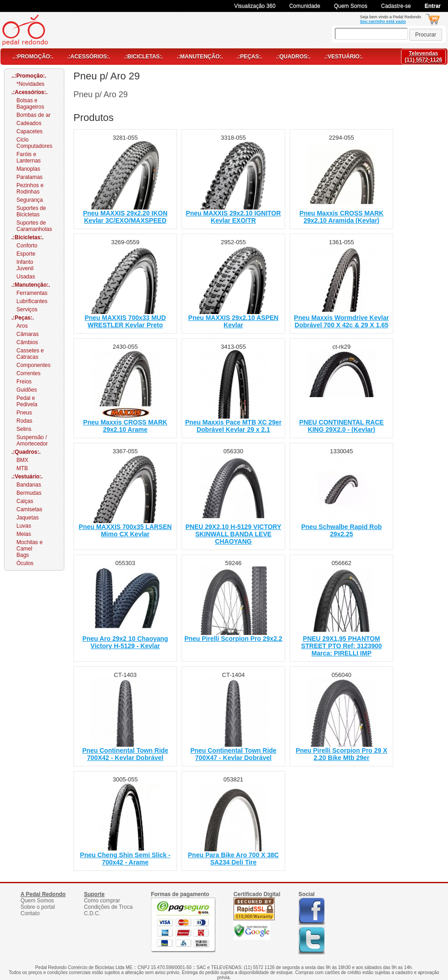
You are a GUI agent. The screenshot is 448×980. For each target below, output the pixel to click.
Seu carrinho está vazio (383, 21)
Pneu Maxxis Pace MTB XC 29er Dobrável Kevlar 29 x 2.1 (234, 426)
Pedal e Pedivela (27, 401)
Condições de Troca (108, 907)
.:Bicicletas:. (144, 57)
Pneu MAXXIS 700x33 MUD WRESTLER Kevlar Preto (125, 321)
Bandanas (29, 485)
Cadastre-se (396, 6)
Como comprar (102, 901)
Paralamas (29, 177)
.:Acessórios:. (89, 57)
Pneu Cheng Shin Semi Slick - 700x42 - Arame (125, 859)
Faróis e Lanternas (29, 157)
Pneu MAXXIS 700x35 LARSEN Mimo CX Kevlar (125, 530)
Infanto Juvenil (25, 265)
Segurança (30, 200)
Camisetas (29, 509)
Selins (24, 429)
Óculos (25, 563)
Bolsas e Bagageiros (30, 104)
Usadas (26, 277)
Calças (25, 501)
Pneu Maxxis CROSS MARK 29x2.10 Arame (125, 426)
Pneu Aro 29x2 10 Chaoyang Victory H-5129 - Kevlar (125, 642)
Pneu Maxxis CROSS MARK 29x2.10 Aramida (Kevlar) (341, 217)
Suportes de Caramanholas (34, 226)
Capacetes (29, 131)
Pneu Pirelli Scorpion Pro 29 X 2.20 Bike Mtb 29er (341, 754)
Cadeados (29, 123)
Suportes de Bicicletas (31, 211)
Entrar (433, 6)
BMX (22, 460)
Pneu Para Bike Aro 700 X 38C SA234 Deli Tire (233, 859)
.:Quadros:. (293, 57)
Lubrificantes (32, 301)
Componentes (34, 365)
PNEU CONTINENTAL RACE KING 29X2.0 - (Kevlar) (341, 426)
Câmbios (27, 342)
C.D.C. (92, 913)
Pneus (24, 413)
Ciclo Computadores (34, 143)
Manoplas (28, 169)
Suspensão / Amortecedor (32, 440)
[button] (426, 35)
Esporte (26, 254)
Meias (24, 534)
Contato (30, 913)
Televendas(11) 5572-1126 (423, 57)
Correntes (29, 373)
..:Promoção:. (33, 57)
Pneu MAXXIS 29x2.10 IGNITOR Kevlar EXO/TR (233, 217)
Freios (24, 382)
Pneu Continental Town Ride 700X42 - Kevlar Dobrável (125, 754)
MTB (22, 468)
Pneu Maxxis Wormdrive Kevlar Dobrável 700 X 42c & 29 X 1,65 (341, 321)
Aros (22, 326)
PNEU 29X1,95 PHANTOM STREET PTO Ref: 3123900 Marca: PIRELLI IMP (341, 646)
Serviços (27, 309)
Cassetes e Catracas (30, 354)
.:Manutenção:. (200, 57)
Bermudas (29, 493)
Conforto (27, 246)
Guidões (27, 390)
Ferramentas (32, 293)
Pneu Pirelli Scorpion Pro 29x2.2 (233, 639)
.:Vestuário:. (344, 57)
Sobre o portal (38, 907)
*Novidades (30, 84)
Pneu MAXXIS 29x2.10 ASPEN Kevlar (234, 321)
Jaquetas (28, 518)
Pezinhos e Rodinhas (30, 189)
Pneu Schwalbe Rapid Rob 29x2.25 (341, 530)
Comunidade (305, 6)
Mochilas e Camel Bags (29, 549)
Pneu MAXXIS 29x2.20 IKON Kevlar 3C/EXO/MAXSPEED (125, 217)
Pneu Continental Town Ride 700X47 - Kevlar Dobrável (233, 754)
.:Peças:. (250, 57)
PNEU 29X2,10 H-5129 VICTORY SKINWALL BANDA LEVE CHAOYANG (233, 534)
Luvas (24, 526)
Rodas (24, 421)
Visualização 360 (255, 6)
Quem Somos (351, 6)
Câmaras (28, 334)
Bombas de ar (34, 115)
